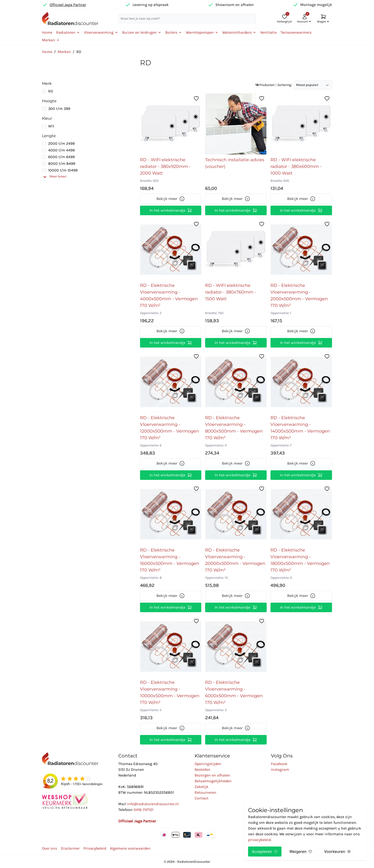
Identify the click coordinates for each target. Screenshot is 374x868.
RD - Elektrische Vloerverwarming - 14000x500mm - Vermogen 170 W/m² (300, 428)
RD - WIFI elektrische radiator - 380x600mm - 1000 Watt (296, 166)
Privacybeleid (95, 848)
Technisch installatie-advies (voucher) (235, 163)
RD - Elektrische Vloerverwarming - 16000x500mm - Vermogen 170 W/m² (170, 560)
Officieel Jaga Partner (68, 5)
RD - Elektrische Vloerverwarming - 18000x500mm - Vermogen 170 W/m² (300, 560)
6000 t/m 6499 (61, 157)
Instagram (280, 769)
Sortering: (285, 85)
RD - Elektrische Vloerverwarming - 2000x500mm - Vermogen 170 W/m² (299, 295)
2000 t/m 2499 (61, 143)
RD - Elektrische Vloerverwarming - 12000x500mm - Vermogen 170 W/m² (169, 428)
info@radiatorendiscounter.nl (153, 804)
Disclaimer (70, 848)
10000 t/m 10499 (63, 170)
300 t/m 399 (59, 109)
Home (47, 32)
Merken (64, 52)
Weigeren (301, 852)
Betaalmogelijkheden (213, 781)
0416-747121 (143, 810)
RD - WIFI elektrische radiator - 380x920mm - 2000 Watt (165, 166)
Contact (202, 798)
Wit (51, 126)
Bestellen (203, 769)
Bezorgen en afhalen (212, 775)
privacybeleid (259, 840)
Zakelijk (202, 787)
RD (51, 91)
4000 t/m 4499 (61, 150)
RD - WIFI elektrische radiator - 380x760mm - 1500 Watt (231, 292)
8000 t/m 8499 (62, 163)
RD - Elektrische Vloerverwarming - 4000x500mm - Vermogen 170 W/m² (169, 295)
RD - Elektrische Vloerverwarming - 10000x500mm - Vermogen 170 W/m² (170, 692)
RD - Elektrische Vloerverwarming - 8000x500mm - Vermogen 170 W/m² (234, 428)
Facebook (279, 764)
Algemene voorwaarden (130, 848)
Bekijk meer (171, 199)
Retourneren (205, 792)
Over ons (49, 848)
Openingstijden (208, 764)
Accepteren (265, 852)
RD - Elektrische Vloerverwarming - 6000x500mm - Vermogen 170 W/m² (234, 692)
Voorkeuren (338, 852)
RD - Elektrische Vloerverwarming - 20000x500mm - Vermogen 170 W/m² (235, 560)
